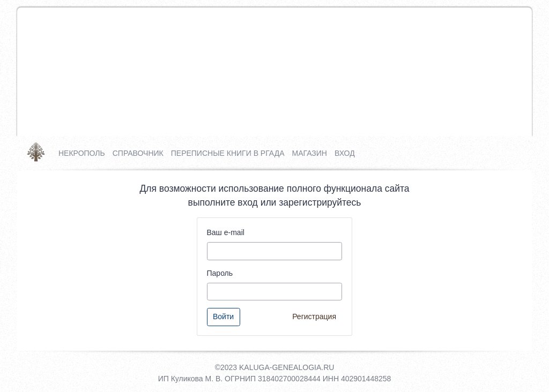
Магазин (309, 153)
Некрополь (82, 153)
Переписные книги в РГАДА (228, 153)
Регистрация (314, 316)
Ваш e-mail (226, 232)
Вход (345, 153)
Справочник (138, 153)
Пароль (220, 273)
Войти (223, 316)
